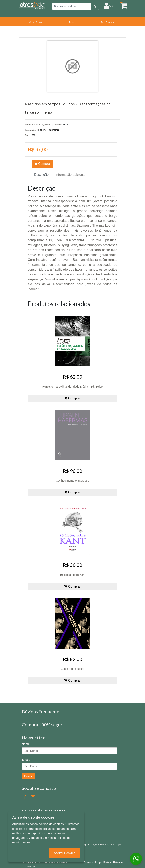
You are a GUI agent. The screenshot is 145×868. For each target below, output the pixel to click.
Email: (26, 760)
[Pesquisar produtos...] (71, 6)
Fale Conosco (107, 22)
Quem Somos (36, 22)
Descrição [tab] (41, 175)
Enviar (28, 776)
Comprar (43, 164)
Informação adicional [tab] (70, 175)
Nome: (26, 744)
